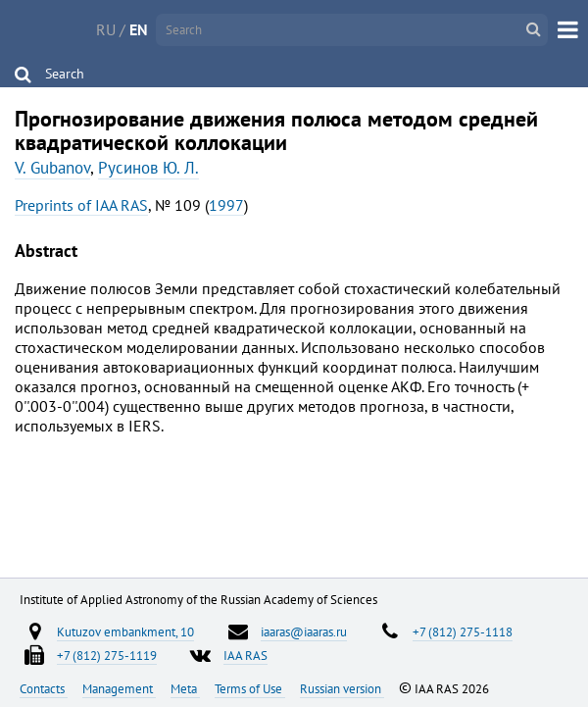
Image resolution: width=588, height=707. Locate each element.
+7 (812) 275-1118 (463, 631)
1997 (226, 205)
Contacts (44, 688)
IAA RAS (245, 655)
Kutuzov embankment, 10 (125, 631)
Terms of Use (250, 688)
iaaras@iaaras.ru (304, 631)
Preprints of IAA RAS (81, 205)
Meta (185, 688)
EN (139, 29)
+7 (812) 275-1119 (107, 655)
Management (119, 688)
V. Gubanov (52, 168)
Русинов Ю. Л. (148, 168)
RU (106, 29)
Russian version (342, 688)
